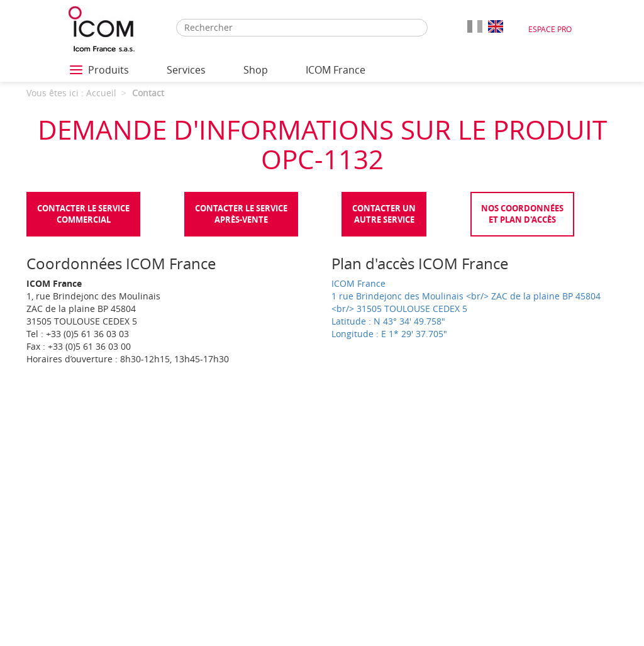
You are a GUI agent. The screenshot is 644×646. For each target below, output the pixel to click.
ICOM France (336, 70)
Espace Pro (550, 29)
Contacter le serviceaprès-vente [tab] (241, 214)
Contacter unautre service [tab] (384, 214)
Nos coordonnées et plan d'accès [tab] (522, 214)
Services (186, 70)
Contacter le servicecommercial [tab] (83, 214)
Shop (256, 70)
